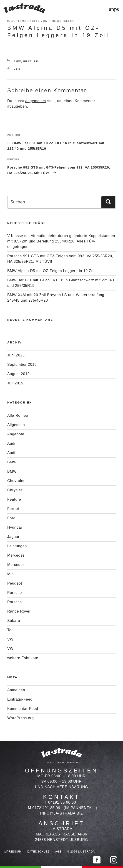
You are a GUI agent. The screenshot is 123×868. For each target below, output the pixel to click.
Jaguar (13, 537)
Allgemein (16, 425)
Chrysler (15, 490)
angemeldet (36, 101)
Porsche (15, 593)
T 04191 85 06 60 (60, 802)
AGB (58, 852)
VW (10, 639)
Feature (31, 61)
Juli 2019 (15, 383)
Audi (11, 443)
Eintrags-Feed (20, 699)
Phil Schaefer (62, 21)
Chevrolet (16, 481)
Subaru (14, 621)
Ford (11, 518)
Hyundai (15, 527)
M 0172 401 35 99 (44, 808)
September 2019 (22, 365)
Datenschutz (38, 852)
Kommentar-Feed (23, 709)
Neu (17, 69)
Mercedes (16, 555)
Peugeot (15, 583)
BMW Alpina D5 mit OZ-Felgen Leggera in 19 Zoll (51, 271)
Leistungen (17, 546)
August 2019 (19, 374)
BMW (17, 61)
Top (10, 630)
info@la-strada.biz (62, 813)
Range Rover (19, 611)
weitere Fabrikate (23, 658)
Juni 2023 (16, 355)
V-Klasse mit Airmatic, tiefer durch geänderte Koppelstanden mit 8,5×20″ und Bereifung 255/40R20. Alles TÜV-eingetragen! (61, 241)
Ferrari (13, 509)
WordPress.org (21, 718)
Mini (11, 574)
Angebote (16, 434)
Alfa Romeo (18, 415)
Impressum (13, 852)
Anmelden (16, 690)
